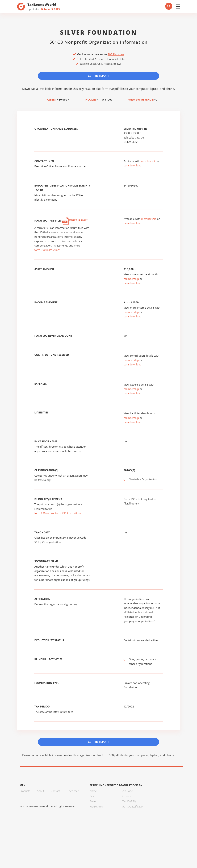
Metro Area (96, 807)
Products (25, 791)
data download (133, 166)
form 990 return (44, 513)
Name (93, 791)
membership (149, 161)
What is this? (75, 221)
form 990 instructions (47, 250)
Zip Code (128, 791)
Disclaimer (73, 791)
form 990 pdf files (113, 89)
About (41, 791)
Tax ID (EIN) (129, 801)
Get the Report (99, 76)
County (127, 796)
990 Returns (116, 54)
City (92, 796)
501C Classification (133, 807)
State (93, 801)
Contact (55, 791)
